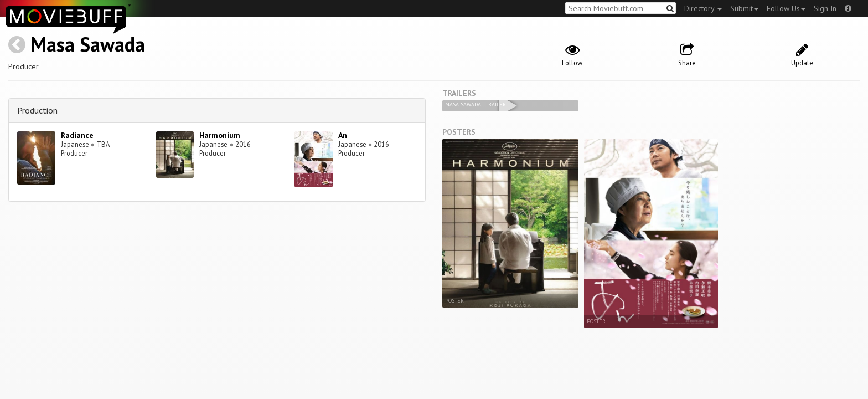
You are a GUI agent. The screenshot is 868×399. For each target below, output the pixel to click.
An (343, 135)
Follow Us (786, 8)
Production (37, 110)
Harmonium (220, 135)
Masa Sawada (88, 44)
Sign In (825, 8)
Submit (744, 8)
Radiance (77, 135)
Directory (703, 8)
